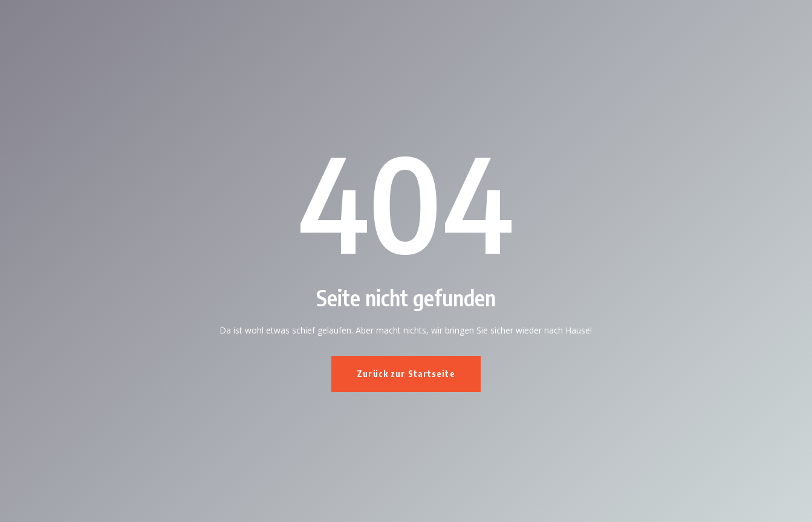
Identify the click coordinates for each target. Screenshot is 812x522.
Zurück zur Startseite (406, 374)
